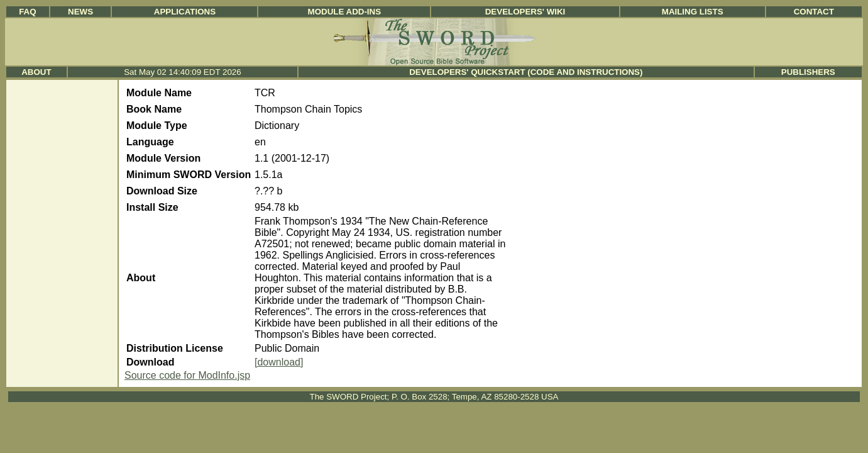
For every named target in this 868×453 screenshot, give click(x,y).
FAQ (27, 12)
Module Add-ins (345, 12)
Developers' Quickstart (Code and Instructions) (526, 72)
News (80, 12)
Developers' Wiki (525, 12)
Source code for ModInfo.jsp (187, 375)
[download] (279, 362)
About (36, 72)
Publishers (808, 72)
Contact (814, 12)
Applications (185, 12)
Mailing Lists (693, 12)
